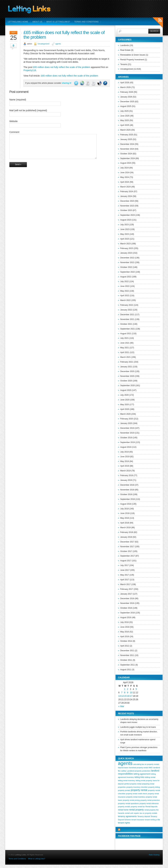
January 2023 (126, 253)
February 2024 (127, 192)
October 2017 (126, 551)
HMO (151, 768)
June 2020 (125, 400)
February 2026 (127, 92)
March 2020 (125, 414)
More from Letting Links (135, 830)
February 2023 (127, 248)
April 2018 (125, 523)
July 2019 (124, 452)
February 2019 (127, 475)
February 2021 (127, 362)
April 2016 (125, 637)
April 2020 (125, 409)
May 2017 (125, 575)
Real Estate (125, 50)
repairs (136, 813)
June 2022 (125, 286)
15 (125, 696)
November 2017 (127, 547)
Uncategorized (43, 44)
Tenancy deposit (144, 816)
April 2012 (125, 646)
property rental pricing (131, 800)
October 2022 (126, 267)
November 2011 (127, 655)
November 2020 (127, 376)
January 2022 (126, 310)
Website (13, 121)
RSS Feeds (158, 23)
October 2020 (126, 381)
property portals (124, 790)
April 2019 (125, 466)
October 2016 (126, 608)
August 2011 (126, 670)
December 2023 (127, 201)
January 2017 (126, 594)
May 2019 (125, 461)
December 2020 (127, 371)
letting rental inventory (126, 781)
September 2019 (128, 442)
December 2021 (127, 315)
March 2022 (125, 300)
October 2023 (126, 210)
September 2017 (128, 556)
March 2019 (125, 471)
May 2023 (125, 234)
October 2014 (126, 641)
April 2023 (125, 239)
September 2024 (128, 158)
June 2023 (125, 229)
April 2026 (125, 83)
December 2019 (127, 428)
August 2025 (126, 106)
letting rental (150, 777)
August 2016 (126, 617)
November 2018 (127, 490)
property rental (139, 790)
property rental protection (150, 800)
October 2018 (126, 494)
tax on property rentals (148, 813)
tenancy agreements (127, 816)
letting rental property (144, 781)
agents (58, 44)
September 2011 (128, 665)
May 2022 (125, 291)
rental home (123, 810)
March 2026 (125, 87)
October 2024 (126, 154)
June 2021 (125, 343)
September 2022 (128, 272)
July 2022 (124, 281)
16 (128, 696)
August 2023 (126, 220)
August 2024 (126, 163)
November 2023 (127, 206)
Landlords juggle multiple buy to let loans (138, 727)
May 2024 (125, 177)
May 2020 (125, 405)
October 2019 (126, 438)
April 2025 (125, 125)
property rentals (124, 807)
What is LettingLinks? (58, 22)
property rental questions (128, 803)
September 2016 (128, 613)
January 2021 (126, 367)
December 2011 (127, 651)
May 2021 (125, 348)
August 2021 (126, 334)
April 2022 (125, 296)
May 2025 (125, 120)
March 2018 (125, 528)
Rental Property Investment (132, 60)
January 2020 (126, 423)
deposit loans (123, 768)
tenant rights (124, 823)
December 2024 (127, 144)
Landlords (125, 45)
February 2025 (127, 135)
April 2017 (125, 580)
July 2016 (124, 622)
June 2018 (125, 513)
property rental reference (149, 803)
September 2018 (128, 499)
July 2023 (124, 225)
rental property (136, 810)
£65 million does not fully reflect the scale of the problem (64, 35)
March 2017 (125, 584)
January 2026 (126, 97)
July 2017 (124, 565)
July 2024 (124, 168)
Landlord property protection (139, 771)
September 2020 (128, 386)
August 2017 (126, 561)
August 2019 (126, 447)
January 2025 (126, 139)
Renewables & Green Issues (133, 55)
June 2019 (125, 457)
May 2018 (125, 518)
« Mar (121, 706)
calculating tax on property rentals (146, 764)
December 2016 (127, 598)
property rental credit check (136, 794)
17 (131, 696)
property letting (154, 787)
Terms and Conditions (86, 22)
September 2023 (128, 215)
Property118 (30, 70)
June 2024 (125, 173)
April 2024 (125, 182)
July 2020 (124, 395)
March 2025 (125, 130)
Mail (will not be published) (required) (28, 110)
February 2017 (127, 589)
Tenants (124, 64)
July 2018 (124, 509)
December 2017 (127, 542)
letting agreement (142, 774)
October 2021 (126, 324)
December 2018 (127, 485)
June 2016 (125, 627)
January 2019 (126, 480)
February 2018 (127, 532)
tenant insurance (138, 820)
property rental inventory (136, 797)
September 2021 (128, 329)
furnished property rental (138, 768)
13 (120, 696)
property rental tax (138, 807)
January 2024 (126, 196)
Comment (14, 132)
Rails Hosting (154, 855)
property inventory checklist (137, 787)
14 (123, 696)
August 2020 (126, 390)
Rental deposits (152, 807)
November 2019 (127, 433)
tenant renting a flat (152, 820)
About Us (37, 22)
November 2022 (127, 262)
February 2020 (127, 419)
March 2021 (125, 357)
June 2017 (125, 570)
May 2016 (125, 632)
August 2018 (126, 504)
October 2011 (126, 660)
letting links (139, 777)
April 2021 (125, 352)
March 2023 (125, 244)
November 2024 (127, 149)
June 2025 (125, 116)
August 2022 (126, 277)
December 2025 (127, 102)
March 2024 (125, 187)
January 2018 (126, 537)
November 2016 (127, 603)
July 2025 (124, 111)
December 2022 (127, 258)
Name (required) (18, 100)
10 (131, 693)
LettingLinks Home (18, 22)
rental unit (129, 813)
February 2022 (127, 305)
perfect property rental (133, 784)
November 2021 (127, 319)
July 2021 (124, 338)
